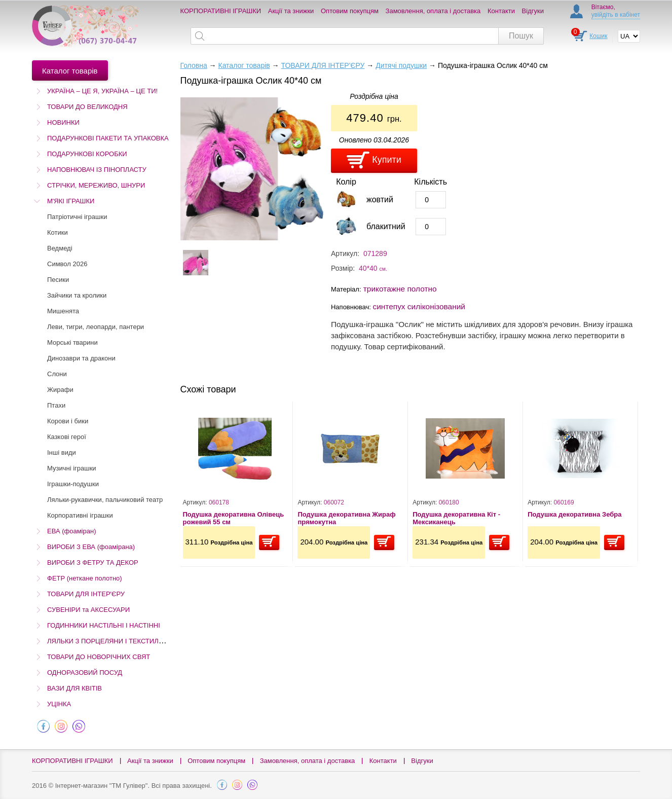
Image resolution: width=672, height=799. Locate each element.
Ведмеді (60, 248)
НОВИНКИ (63, 122)
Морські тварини (72, 342)
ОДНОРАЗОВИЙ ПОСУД (85, 673)
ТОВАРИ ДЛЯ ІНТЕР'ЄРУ (86, 594)
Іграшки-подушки (73, 484)
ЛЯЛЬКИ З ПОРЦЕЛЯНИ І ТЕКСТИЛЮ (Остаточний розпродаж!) (145, 641)
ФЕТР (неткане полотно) (85, 578)
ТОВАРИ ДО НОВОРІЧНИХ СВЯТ (99, 657)
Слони (57, 374)
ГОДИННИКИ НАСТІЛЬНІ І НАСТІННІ (104, 625)
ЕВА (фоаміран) (71, 531)
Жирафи (60, 390)
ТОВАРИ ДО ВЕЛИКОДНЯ (87, 107)
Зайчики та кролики (77, 295)
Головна (194, 65)
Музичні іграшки (72, 468)
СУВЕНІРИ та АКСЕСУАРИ (88, 610)
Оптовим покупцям (350, 11)
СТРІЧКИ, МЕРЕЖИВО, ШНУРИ (96, 185)
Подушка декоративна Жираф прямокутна (346, 518)
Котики (58, 232)
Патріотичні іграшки (77, 217)
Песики (58, 280)
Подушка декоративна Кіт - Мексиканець (456, 518)
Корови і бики (68, 421)
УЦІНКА (59, 704)
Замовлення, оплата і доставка (433, 11)
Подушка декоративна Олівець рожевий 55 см (234, 518)
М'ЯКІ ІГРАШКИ (71, 201)
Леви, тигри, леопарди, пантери (96, 327)
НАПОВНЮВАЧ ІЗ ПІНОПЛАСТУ (97, 170)
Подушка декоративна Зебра (574, 514)
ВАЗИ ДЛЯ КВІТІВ (74, 688)
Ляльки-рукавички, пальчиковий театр (105, 500)
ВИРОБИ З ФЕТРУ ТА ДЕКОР (93, 562)
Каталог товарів (244, 65)
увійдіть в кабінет (616, 15)
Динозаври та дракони (81, 358)
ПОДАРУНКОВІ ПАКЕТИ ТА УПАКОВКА (108, 138)
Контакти (501, 11)
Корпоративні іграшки (80, 515)
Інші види (62, 452)
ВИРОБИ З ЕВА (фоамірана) (91, 547)
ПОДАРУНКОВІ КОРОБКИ (87, 154)
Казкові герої (67, 437)
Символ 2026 (67, 264)
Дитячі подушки (401, 65)
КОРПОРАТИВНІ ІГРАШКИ (221, 11)
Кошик (598, 36)
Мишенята (63, 311)
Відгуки (533, 11)
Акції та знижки (291, 11)
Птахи (56, 405)
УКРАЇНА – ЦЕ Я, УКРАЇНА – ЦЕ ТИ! (102, 91)
